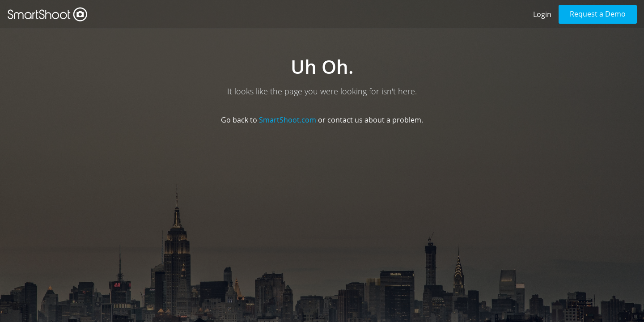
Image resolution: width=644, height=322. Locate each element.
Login (542, 14)
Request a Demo (598, 14)
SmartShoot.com (288, 120)
